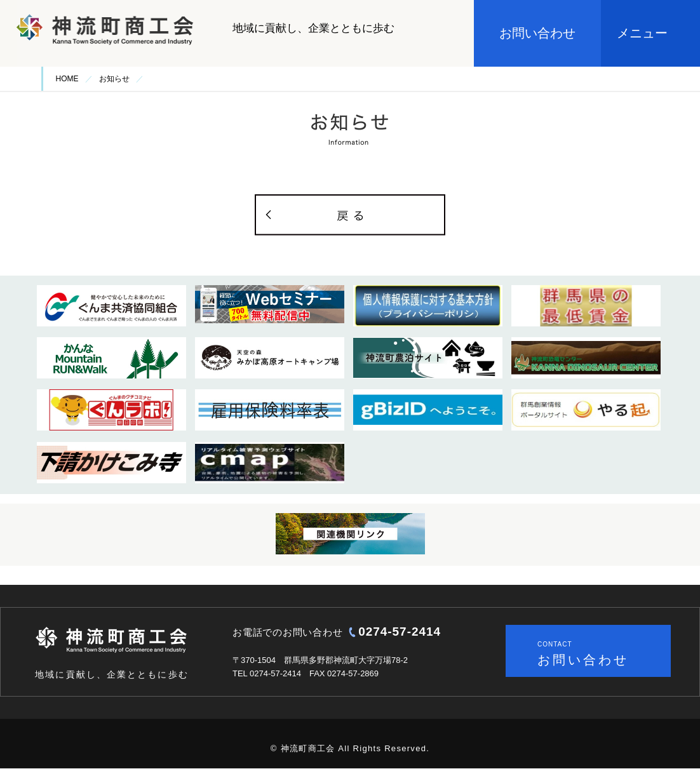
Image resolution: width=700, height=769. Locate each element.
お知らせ (114, 79)
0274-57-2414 (400, 632)
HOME (67, 79)
